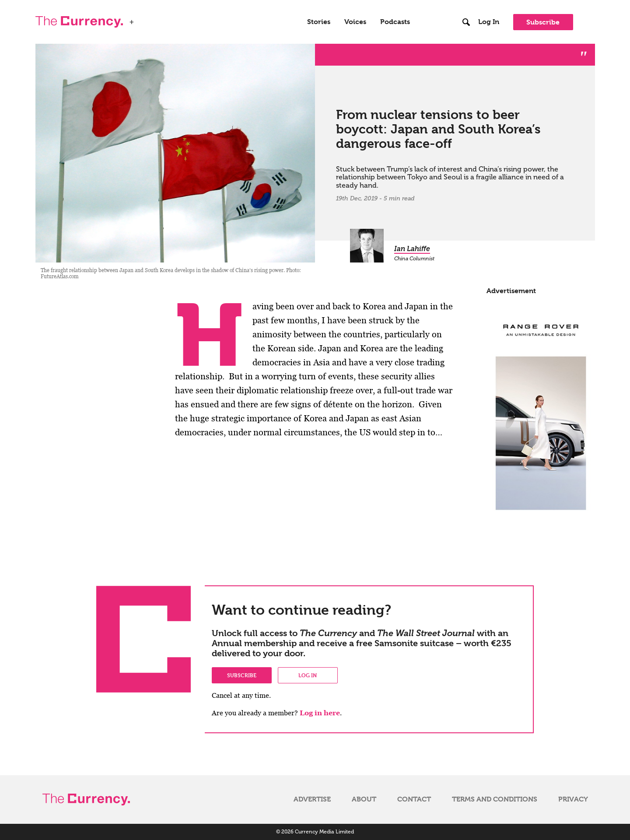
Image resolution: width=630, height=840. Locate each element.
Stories (319, 22)
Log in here (320, 713)
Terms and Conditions (495, 799)
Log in (308, 675)
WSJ (146, 19)
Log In (489, 22)
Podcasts (395, 22)
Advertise (312, 799)
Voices (355, 22)
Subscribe (543, 22)
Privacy (573, 799)
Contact (414, 799)
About (364, 799)
